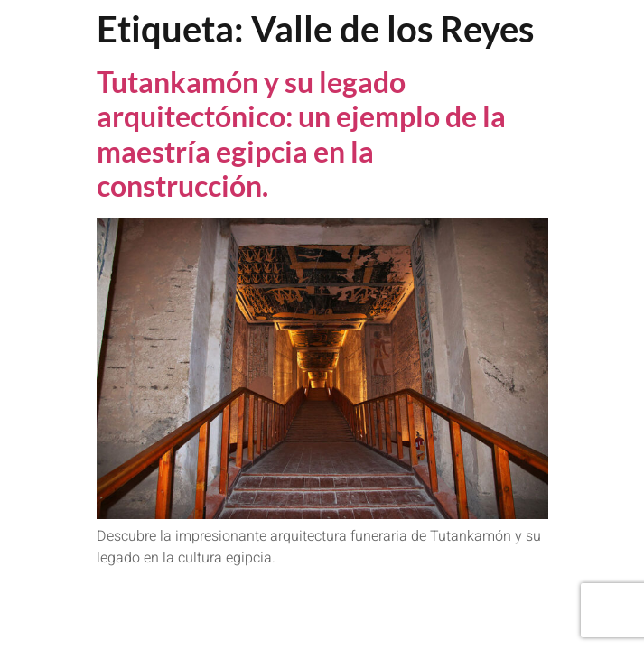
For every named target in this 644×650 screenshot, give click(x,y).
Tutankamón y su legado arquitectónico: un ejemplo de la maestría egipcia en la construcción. (301, 134)
